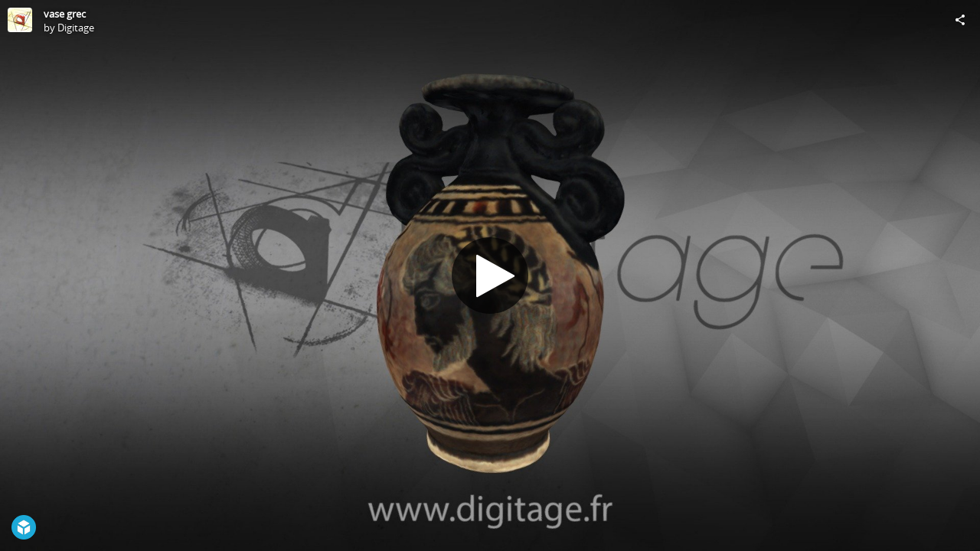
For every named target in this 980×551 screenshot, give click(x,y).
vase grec (65, 14)
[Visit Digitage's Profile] (20, 20)
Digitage (76, 28)
